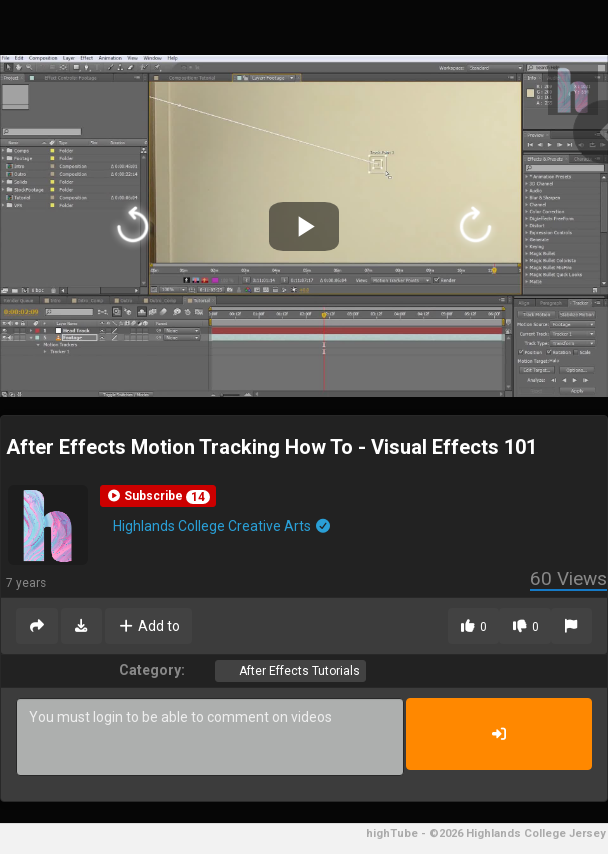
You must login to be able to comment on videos (210, 737)
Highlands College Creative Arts (222, 526)
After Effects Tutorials (298, 671)
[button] (158, 496)
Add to (148, 626)
